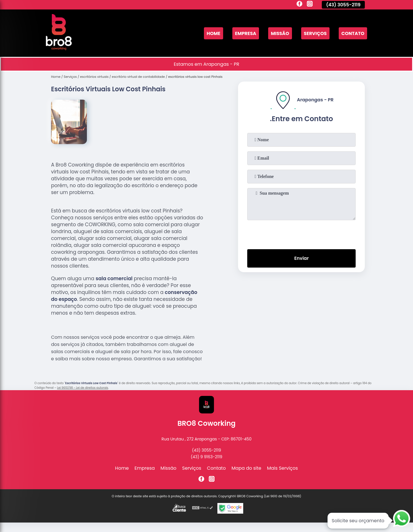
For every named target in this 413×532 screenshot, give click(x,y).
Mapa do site (246, 468)
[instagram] (310, 5)
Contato (353, 33)
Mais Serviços (283, 468)
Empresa (246, 33)
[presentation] (301, 233)
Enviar (301, 258)
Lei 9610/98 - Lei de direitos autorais (83, 388)
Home (213, 33)
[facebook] (299, 5)
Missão (280, 33)
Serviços (315, 33)
